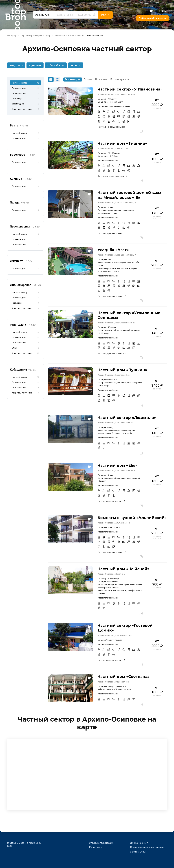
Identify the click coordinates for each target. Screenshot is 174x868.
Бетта (19, 125)
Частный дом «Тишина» (122, 143)
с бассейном (56, 65)
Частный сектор (25, 83)
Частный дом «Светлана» (124, 677)
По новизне (101, 79)
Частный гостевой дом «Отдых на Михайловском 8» (129, 195)
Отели (25, 348)
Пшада (20, 202)
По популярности (120, 79)
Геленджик (23, 325)
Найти (105, 15)
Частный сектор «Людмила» (127, 418)
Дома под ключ (25, 94)
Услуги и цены (138, 852)
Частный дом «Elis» (117, 465)
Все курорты (13, 36)
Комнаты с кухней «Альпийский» (132, 518)
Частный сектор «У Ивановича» (130, 89)
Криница (21, 179)
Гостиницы (25, 99)
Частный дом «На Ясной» (124, 569)
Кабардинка (23, 370)
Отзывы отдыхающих (101, 843)
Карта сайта (96, 847)
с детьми (35, 65)
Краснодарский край (32, 36)
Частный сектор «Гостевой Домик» (125, 628)
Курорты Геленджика (55, 36)
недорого (16, 65)
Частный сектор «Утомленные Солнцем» (129, 315)
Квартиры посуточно (25, 109)
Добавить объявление (153, 18)
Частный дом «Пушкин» (122, 370)
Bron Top (16, 15)
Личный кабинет (139, 843)
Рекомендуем (73, 79)
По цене (88, 79)
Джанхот (21, 261)
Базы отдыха (25, 104)
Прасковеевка (25, 226)
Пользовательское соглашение (147, 847)
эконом (76, 65)
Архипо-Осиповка (76, 36)
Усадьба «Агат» (113, 250)
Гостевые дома (25, 88)
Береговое (22, 155)
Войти (163, 11)
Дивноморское (25, 285)
